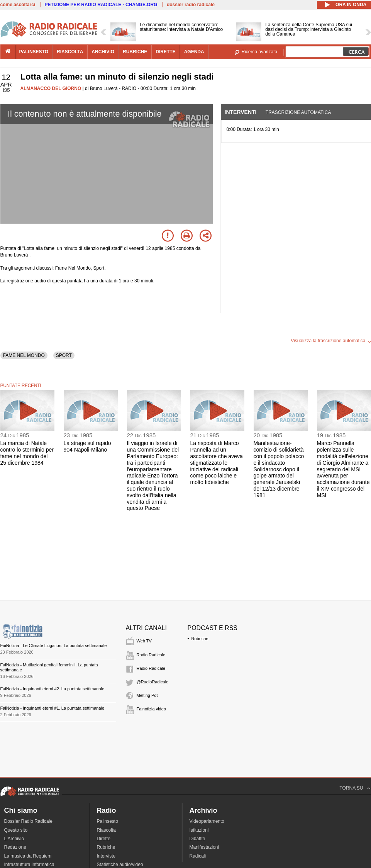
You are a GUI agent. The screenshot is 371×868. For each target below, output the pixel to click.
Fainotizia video (151, 709)
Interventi (241, 112)
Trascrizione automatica (298, 112)
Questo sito (16, 830)
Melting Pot (147, 695)
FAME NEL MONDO (24, 355)
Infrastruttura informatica (29, 865)
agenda (194, 52)
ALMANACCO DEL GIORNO (51, 88)
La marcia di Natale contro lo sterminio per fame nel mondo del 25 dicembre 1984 (27, 453)
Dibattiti (197, 839)
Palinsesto (108, 821)
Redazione (15, 847)
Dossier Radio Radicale (28, 821)
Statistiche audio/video (120, 865)
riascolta (70, 52)
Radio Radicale (151, 655)
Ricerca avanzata (260, 52)
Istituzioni (199, 830)
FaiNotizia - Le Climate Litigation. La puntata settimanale (54, 645)
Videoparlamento (207, 821)
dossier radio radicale (191, 5)
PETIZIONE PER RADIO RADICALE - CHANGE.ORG (101, 5)
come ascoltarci (18, 5)
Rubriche (200, 639)
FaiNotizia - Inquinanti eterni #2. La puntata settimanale (53, 689)
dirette (165, 52)
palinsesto (34, 52)
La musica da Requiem (28, 856)
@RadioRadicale (153, 682)
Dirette (104, 839)
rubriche (135, 52)
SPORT (64, 355)
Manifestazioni (204, 847)
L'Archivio (14, 839)
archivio (103, 52)
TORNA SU (351, 788)
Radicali (198, 856)
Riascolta (106, 830)
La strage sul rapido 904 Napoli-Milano (87, 446)
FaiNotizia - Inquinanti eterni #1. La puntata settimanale (53, 708)
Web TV (144, 641)
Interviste (106, 856)
